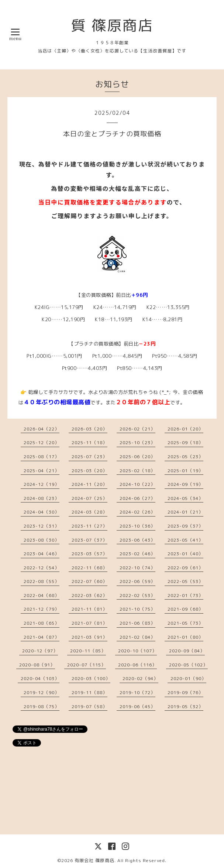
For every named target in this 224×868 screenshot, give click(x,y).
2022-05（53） (185, 581)
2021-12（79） (42, 609)
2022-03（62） (89, 595)
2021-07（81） (89, 623)
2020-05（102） (188, 665)
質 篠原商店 (112, 25)
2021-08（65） (42, 623)
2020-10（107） (137, 651)
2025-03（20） (89, 471)
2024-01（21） (185, 512)
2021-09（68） (185, 609)
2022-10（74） (137, 568)
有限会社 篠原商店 (94, 860)
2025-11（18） (89, 442)
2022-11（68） (89, 568)
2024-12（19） (42, 484)
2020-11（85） (88, 651)
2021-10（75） (137, 609)
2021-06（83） (137, 623)
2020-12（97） (40, 651)
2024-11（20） (89, 484)
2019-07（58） (89, 706)
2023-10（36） (137, 526)
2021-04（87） (42, 637)
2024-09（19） (185, 484)
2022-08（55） (42, 581)
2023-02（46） (137, 554)
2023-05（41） (185, 540)
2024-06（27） (137, 498)
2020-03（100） (91, 678)
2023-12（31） (42, 526)
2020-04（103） (40, 678)
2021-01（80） (185, 637)
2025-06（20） (137, 457)
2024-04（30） (42, 512)
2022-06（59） (137, 581)
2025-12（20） (42, 442)
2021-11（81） (89, 609)
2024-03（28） (89, 512)
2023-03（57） (89, 554)
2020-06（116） (137, 665)
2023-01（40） (185, 554)
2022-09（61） (185, 568)
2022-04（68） (42, 595)
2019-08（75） (42, 706)
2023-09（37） (185, 526)
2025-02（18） (137, 471)
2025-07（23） (89, 457)
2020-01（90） (188, 678)
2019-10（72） (137, 692)
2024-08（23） (42, 498)
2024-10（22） (137, 484)
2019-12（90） (42, 692)
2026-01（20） (185, 429)
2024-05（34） (185, 498)
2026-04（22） (42, 429)
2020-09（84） (187, 651)
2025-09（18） (185, 442)
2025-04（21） (42, 471)
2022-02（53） (137, 595)
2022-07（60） (89, 581)
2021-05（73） (185, 623)
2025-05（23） (185, 457)
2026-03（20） (89, 429)
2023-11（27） (89, 526)
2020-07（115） (87, 665)
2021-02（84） (137, 637)
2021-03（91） (89, 637)
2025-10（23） (137, 442)
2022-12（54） (42, 568)
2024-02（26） (137, 512)
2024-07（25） (89, 498)
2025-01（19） (185, 471)
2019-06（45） (137, 706)
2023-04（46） (42, 554)
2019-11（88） (89, 692)
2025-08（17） (42, 457)
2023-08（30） (42, 540)
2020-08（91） (37, 665)
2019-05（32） (185, 706)
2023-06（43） (137, 540)
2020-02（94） (140, 678)
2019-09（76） (185, 692)
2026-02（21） (137, 429)
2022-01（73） (185, 595)
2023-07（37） (89, 540)
